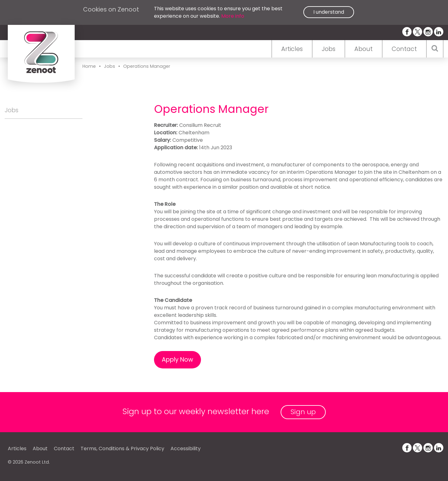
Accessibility (186, 449)
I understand (329, 12)
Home (89, 66)
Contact (404, 49)
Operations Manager (147, 66)
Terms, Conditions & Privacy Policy (122, 449)
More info (233, 16)
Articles (292, 49)
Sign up (303, 412)
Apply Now (177, 360)
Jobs (329, 49)
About (364, 49)
